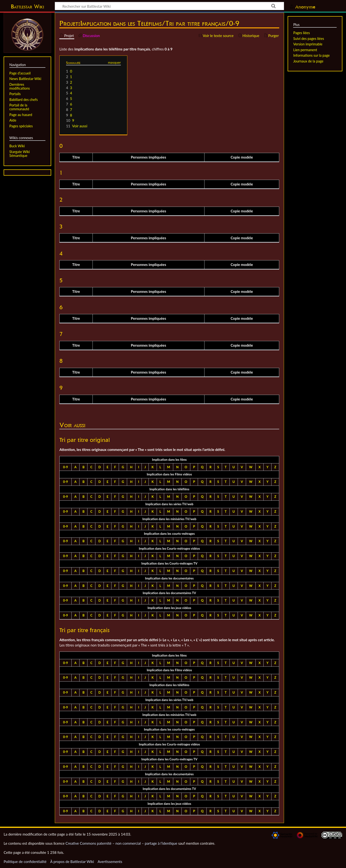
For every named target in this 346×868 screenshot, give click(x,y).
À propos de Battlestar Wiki (72, 862)
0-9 (66, 467)
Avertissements (110, 862)
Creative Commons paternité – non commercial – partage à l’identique (121, 843)
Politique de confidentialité (25, 862)
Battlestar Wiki (27, 6)
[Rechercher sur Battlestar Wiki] (169, 6)
